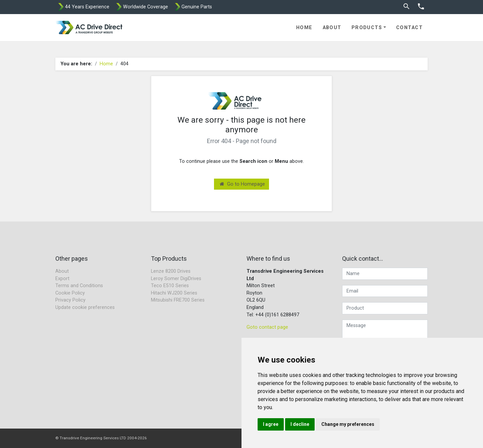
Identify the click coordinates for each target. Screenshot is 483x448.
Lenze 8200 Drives (171, 271)
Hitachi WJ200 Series (174, 293)
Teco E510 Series (170, 286)
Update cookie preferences (85, 307)
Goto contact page (267, 327)
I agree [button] (271, 424)
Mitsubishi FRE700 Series (178, 300)
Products (367, 28)
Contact (409, 28)
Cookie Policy (70, 293)
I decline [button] (300, 424)
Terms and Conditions (79, 286)
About (332, 28)
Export (62, 279)
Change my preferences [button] (348, 424)
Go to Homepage (242, 184)
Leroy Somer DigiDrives (176, 279)
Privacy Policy (70, 300)
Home (304, 28)
